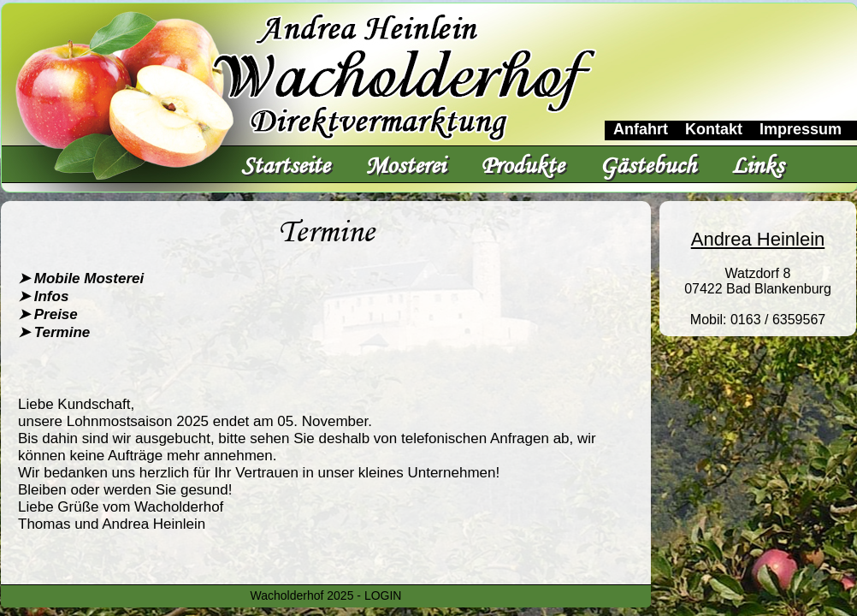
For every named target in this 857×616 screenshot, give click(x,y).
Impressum (801, 129)
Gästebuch (647, 165)
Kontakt (714, 129)
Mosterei (405, 165)
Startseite (285, 165)
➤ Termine (54, 332)
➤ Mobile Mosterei (81, 278)
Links (757, 165)
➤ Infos (43, 296)
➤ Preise (48, 314)
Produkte (522, 165)
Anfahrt (641, 129)
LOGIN (383, 595)
